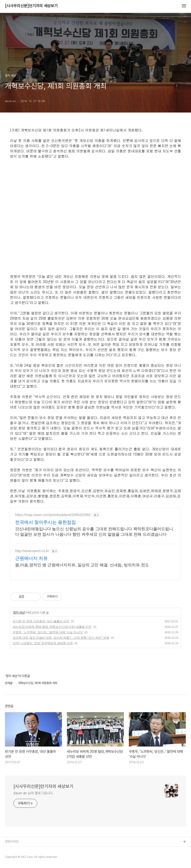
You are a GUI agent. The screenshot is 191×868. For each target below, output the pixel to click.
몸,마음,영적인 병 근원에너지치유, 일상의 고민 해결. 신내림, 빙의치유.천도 (82, 565)
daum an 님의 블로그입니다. (33, 793)
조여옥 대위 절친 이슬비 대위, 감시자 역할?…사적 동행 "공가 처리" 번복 (61, 638)
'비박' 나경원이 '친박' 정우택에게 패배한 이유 (43, 643)
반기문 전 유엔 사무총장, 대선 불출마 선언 (41, 621)
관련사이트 (12, 841)
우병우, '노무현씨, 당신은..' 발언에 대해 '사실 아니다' (48, 632)
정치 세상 (19, 613)
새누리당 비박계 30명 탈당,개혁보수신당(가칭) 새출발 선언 (52, 627)
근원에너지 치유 (31, 558)
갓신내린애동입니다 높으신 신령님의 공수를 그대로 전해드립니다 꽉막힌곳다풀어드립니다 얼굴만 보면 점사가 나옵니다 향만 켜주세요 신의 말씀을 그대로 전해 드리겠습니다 (94, 532)
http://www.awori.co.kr (32, 551)
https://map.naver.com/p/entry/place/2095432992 (53, 515)
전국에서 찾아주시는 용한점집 (46, 522)
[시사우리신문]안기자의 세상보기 (31, 6)
